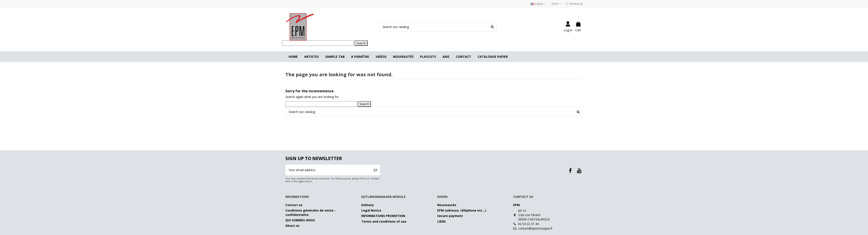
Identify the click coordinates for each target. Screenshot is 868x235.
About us (292, 226)
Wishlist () (574, 4)
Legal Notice (371, 210)
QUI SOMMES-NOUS (300, 220)
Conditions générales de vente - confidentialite (311, 213)
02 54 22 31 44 (528, 224)
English (539, 4)
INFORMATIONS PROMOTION (383, 216)
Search (361, 43)
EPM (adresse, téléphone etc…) (462, 210)
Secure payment (450, 216)
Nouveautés (447, 205)
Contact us (294, 205)
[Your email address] (328, 170)
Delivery (368, 205)
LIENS (441, 221)
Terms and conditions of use (384, 221)
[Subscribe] (375, 170)
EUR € (556, 4)
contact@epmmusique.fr (535, 228)
